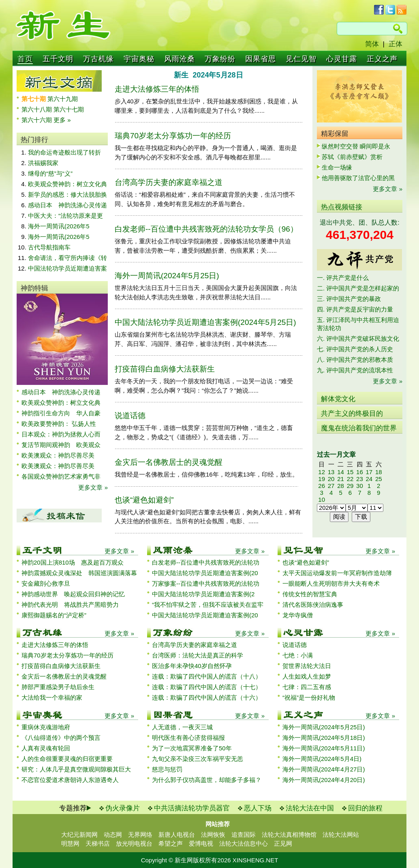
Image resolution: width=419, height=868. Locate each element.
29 (350, 486)
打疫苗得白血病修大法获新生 (165, 369)
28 (341, 486)
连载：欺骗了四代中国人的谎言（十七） (207, 687)
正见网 (283, 843)
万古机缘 (98, 59)
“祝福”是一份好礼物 (309, 697)
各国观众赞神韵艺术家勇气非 (61, 476)
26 (322, 486)
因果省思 (261, 59)
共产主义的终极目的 (352, 414)
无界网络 (140, 835)
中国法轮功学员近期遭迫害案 (67, 268)
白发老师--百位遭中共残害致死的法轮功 (206, 562)
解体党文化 (338, 399)
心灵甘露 (342, 59)
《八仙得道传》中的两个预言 (61, 738)
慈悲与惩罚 (167, 769)
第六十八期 (37, 109)
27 (331, 486)
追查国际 (244, 835)
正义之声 (382, 59)
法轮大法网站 (341, 835)
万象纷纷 (220, 59)
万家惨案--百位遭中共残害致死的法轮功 (206, 583)
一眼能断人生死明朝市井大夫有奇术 (331, 583)
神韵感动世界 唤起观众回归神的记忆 (73, 594)
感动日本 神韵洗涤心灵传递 (67, 205)
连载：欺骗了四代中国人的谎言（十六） (207, 697)
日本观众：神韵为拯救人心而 (61, 434)
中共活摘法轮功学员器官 (192, 808)
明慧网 (70, 843)
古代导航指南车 (49, 247)
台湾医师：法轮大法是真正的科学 (198, 655)
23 (360, 479)
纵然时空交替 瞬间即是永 (356, 146)
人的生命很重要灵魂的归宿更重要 (67, 759)
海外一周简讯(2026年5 (59, 226)
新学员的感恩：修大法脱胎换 (67, 194)
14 (341, 472)
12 (322, 472)
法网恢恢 (213, 835)
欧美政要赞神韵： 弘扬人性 (59, 424)
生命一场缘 (337, 167)
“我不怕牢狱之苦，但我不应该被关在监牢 (208, 605)
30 (360, 486)
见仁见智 (301, 59)
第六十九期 (63, 99)
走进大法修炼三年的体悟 (157, 89)
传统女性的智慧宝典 (310, 594)
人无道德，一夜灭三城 (182, 727)
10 (322, 500)
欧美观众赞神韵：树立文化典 (67, 184)
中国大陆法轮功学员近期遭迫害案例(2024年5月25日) (205, 322)
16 (360, 472)
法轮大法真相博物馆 (289, 835)
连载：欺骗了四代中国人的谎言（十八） (207, 676)
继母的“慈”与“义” (50, 173)
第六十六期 (37, 120)
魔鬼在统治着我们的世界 (359, 428)
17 (369, 472)
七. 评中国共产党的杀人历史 (355, 349)
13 (331, 472)
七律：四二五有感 (307, 687)
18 (379, 472)
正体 (395, 44)
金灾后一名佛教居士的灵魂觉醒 (169, 462)
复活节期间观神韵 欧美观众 (61, 445)
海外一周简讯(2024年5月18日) (324, 738)
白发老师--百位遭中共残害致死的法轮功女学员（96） (206, 229)
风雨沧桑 (180, 59)
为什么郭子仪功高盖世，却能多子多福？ (207, 780)
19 (322, 479)
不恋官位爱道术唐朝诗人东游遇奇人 (70, 780)
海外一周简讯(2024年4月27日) (324, 769)
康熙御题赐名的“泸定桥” (54, 615)
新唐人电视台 (177, 835)
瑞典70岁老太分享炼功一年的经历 (173, 136)
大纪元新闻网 (79, 835)
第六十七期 (69, 109)
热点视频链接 (342, 207)
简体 (372, 44)
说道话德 (130, 416)
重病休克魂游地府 (46, 727)
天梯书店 (98, 843)
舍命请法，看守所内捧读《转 (67, 258)
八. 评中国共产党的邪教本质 (355, 360)
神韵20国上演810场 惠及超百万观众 (73, 562)
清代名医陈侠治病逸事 (313, 605)
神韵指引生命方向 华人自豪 (61, 413)
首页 (25, 59)
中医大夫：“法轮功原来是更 (65, 216)
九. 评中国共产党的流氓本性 (355, 370)
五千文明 (58, 59)
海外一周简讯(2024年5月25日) (167, 276)
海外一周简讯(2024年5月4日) (322, 759)
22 (350, 479)
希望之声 (171, 843)
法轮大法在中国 (310, 808)
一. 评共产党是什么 (343, 278)
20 (331, 479)
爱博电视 (201, 843)
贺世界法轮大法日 (307, 666)
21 (341, 479)
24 (369, 479)
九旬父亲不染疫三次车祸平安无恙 (198, 759)
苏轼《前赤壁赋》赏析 (352, 157)
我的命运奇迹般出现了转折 (64, 152)
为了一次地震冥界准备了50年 (192, 748)
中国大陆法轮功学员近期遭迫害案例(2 (203, 594)
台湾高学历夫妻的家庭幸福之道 (169, 182)
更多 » (62, 120)
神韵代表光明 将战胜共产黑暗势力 (70, 605)
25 (379, 479)
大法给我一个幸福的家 (52, 697)
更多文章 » (93, 487)
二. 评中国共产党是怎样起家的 (358, 288)
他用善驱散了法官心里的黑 (358, 178)
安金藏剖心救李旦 (46, 583)
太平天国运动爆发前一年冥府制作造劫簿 (337, 573)
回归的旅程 (365, 808)
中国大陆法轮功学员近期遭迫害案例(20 (205, 573)
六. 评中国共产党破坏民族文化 (358, 338)
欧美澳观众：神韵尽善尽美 (61, 455)
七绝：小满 (298, 655)
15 (350, 472)
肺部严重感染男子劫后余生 (58, 687)
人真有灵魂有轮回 (46, 748)
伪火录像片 (123, 808)
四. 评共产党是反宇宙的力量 (355, 309)
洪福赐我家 (43, 163)
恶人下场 (258, 808)
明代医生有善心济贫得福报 (188, 738)
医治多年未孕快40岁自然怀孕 (192, 666)
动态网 (113, 835)
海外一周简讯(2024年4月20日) (324, 780)
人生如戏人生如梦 (307, 676)
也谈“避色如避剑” (144, 500)
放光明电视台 (134, 843)
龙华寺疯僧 (298, 615)
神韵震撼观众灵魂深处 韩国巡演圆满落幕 (79, 573)
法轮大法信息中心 (244, 843)
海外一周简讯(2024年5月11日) (324, 748)
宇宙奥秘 (139, 59)
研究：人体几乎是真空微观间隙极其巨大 (76, 769)
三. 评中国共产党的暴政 (349, 299)
